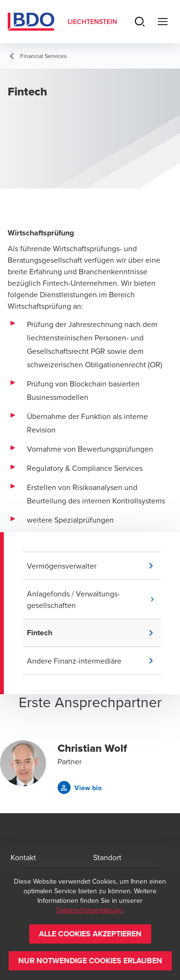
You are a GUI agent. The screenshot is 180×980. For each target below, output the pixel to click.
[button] (94, 566)
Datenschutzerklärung (90, 910)
